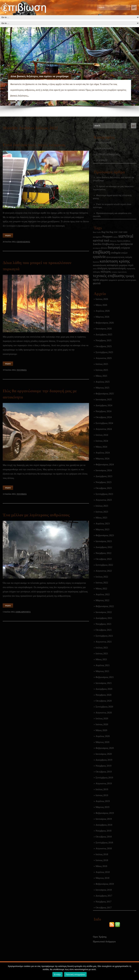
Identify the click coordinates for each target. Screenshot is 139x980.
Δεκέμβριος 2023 (104, 476)
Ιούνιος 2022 (102, 583)
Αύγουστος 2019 (104, 783)
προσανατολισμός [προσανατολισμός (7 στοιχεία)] (117, 268)
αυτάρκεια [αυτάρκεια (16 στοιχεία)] (127, 244)
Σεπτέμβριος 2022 (104, 565)
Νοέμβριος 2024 (104, 411)
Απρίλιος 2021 (103, 665)
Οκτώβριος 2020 (104, 701)
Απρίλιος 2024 (103, 453)
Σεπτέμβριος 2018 (104, 843)
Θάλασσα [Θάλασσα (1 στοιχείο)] (113, 241)
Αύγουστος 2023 (104, 500)
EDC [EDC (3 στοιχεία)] (116, 232)
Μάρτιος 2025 (103, 388)
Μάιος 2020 (101, 730)
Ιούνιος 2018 (102, 860)
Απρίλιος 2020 (103, 736)
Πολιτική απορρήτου (75, 974)
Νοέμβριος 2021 (104, 624)
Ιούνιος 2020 (102, 724)
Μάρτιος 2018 (103, 878)
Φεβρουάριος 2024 (105, 464)
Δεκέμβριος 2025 (104, 334)
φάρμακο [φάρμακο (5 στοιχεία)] (104, 280)
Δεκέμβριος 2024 (104, 405)
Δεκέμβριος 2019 (104, 760)
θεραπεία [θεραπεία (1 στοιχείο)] (96, 262)
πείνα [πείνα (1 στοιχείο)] (95, 269)
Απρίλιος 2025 (103, 382)
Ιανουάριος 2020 (104, 754)
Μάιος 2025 (101, 376)
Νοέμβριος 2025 (104, 340)
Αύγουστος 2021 (104, 642)
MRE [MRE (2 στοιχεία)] (125, 232)
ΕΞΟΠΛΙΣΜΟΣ (103, 143)
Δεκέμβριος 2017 (104, 896)
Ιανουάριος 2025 (104, 399)
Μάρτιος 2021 (103, 671)
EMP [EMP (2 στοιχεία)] (121, 232)
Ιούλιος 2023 (102, 506)
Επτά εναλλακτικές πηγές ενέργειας (34, 145)
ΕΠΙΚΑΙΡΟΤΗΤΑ (104, 148)
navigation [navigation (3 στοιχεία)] (97, 237)
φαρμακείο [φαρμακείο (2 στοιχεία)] (113, 280)
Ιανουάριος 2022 (104, 612)
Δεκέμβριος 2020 (104, 689)
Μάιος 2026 (101, 305)
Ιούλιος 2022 (102, 577)
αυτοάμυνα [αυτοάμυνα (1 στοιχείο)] (97, 248)
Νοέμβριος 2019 (104, 766)
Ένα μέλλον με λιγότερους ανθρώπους (36, 515)
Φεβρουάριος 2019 (105, 813)
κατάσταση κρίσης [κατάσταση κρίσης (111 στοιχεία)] (115, 261)
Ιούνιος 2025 (102, 370)
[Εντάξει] (135, 971)
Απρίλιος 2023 (103, 524)
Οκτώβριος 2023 (104, 488)
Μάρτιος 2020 (103, 742)
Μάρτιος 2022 (103, 600)
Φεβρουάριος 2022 (105, 606)
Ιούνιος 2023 (102, 512)
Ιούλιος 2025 (102, 364)
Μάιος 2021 (101, 659)
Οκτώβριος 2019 (104, 772)
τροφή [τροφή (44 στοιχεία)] (130, 276)
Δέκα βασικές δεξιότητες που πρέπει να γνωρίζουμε (40, 76)
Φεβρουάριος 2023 (105, 535)
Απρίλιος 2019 (103, 801)
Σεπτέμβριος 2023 (104, 494)
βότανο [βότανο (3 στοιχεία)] (104, 248)
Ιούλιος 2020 (102, 718)
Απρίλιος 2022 (103, 594)
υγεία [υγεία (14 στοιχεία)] (96, 280)
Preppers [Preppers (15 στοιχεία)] (107, 237)
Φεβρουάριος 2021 (105, 677)
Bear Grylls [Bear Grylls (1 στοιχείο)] (97, 232)
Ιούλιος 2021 (102, 648)
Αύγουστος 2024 (104, 429)
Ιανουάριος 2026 (104, 329)
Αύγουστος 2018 (104, 848)
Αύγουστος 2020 (104, 713)
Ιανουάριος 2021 (104, 683)
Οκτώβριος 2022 (104, 559)
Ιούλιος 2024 (102, 435)
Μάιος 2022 (101, 589)
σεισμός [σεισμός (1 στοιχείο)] (114, 272)
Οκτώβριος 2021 (104, 630)
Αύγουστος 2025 (104, 358)
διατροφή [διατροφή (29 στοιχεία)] (114, 247)
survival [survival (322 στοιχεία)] (126, 236)
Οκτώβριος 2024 (104, 417)
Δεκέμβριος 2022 (104, 547)
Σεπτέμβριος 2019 (104, 778)
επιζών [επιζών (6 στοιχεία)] (124, 253)
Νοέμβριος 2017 (104, 902)
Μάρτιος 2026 (103, 317)
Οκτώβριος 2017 (104, 908)
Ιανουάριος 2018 (104, 890)
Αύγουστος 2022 (104, 571)
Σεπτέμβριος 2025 (104, 352)
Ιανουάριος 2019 (104, 819)
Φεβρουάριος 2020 (105, 748)
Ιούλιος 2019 (102, 789)
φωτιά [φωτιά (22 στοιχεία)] (97, 283)
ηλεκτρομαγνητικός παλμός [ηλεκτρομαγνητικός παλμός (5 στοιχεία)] (119, 257)
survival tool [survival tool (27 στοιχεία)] (101, 240)
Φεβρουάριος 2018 (105, 884)
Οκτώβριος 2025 (104, 346)
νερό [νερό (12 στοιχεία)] (131, 265)
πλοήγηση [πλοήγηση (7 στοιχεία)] (102, 268)
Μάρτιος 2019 (103, 807)
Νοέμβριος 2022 (104, 553)
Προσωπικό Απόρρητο (104, 942)
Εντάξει (57, 974)
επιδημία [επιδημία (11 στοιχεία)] (116, 253)
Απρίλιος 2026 (103, 311)
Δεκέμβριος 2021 (104, 618)
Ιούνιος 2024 (102, 441)
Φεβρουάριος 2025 (105, 394)
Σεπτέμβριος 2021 (104, 636)
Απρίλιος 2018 (103, 872)
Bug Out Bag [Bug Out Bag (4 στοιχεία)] (107, 232)
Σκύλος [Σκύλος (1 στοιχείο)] (117, 244)
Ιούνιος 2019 (102, 795)
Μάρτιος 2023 (103, 529)
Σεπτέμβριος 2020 (104, 707)
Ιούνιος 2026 (102, 299)
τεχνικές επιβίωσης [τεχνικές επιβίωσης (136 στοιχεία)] (109, 276)
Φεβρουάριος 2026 (105, 323)
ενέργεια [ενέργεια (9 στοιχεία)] (125, 248)
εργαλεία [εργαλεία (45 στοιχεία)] (99, 257)
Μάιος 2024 (101, 447)
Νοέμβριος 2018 (104, 831)
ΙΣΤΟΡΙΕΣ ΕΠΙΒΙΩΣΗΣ (107, 154)
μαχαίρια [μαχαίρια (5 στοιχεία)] (123, 265)
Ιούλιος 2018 (102, 854)
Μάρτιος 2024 (103, 459)
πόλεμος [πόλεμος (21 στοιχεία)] (106, 272)
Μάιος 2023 (101, 518)
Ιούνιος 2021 (102, 653)
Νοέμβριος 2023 (104, 482)
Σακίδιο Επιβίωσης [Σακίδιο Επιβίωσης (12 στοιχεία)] (104, 244)
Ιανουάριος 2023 (104, 541)
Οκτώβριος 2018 (104, 837)
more (13, 102)
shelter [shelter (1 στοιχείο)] (115, 237)
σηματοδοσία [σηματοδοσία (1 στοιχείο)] (122, 272)
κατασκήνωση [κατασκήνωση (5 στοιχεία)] (100, 265)
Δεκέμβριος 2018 (104, 825)
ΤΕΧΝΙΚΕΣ (102, 160)
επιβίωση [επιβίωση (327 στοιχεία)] (102, 252)
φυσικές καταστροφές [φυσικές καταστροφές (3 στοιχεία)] (127, 280)
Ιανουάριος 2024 (104, 470)
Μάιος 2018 (101, 866)
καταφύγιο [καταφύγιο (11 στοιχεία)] (113, 265)
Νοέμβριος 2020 (104, 695)
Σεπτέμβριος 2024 (104, 423)
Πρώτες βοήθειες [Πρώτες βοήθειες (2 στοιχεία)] (124, 241)
